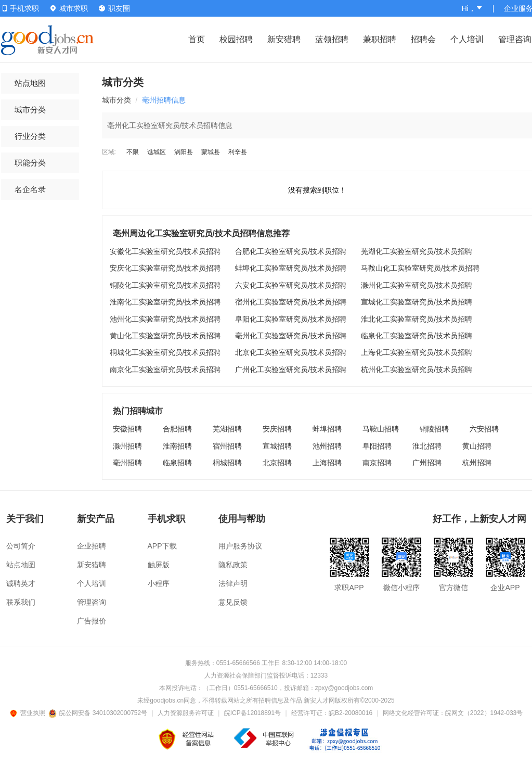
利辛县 (238, 152)
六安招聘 (484, 429)
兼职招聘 (380, 39)
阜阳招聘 (377, 446)
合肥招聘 (177, 429)
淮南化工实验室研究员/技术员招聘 (165, 302)
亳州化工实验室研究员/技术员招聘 (291, 336)
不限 (133, 152)
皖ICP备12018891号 (252, 713)
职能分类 (30, 163)
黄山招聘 (477, 446)
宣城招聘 (277, 446)
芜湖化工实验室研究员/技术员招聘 (417, 251)
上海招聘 (327, 463)
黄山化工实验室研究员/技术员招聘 (165, 336)
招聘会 (423, 39)
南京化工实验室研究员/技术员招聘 (165, 369)
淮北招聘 (427, 446)
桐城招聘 (227, 463)
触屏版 (159, 565)
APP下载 (162, 546)
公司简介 (21, 546)
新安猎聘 (284, 39)
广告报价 (92, 621)
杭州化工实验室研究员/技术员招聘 (417, 369)
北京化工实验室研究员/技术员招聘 (291, 352)
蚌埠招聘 (327, 429)
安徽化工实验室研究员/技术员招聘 (165, 251)
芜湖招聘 (227, 429)
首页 (197, 39)
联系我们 (21, 602)
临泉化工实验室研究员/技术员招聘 (417, 336)
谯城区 (157, 152)
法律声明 (233, 583)
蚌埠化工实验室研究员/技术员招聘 (291, 268)
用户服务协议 (240, 546)
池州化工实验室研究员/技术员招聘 (165, 319)
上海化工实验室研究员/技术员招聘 (417, 352)
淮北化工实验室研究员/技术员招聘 (417, 319)
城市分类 (30, 110)
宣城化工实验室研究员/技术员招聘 (417, 302)
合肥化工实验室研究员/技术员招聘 (291, 251)
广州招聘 (427, 463)
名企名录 (30, 189)
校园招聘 (236, 39)
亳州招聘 (127, 463)
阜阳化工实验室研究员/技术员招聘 (291, 319)
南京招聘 (377, 463)
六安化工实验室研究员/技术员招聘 (291, 285)
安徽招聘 (127, 429)
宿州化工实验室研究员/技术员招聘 (291, 302)
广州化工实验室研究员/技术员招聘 (291, 369)
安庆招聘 (277, 429)
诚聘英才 (21, 583)
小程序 (159, 583)
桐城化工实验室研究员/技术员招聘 (165, 352)
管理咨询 (515, 39)
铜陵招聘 (434, 429)
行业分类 (30, 136)
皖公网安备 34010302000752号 (99, 713)
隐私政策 (233, 565)
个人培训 (467, 39)
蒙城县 (211, 152)
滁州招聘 (127, 446)
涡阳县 (184, 152)
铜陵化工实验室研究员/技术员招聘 (165, 285)
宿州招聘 (227, 446)
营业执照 (29, 713)
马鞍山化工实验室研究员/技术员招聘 (420, 268)
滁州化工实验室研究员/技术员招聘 (417, 285)
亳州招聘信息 (164, 100)
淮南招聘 (177, 446)
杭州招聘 (477, 463)
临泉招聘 (177, 463)
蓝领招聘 (332, 39)
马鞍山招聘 (381, 429)
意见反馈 (233, 602)
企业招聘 (92, 546)
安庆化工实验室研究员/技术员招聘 (165, 268)
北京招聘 (277, 463)
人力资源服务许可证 (186, 713)
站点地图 (30, 83)
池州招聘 (327, 446)
